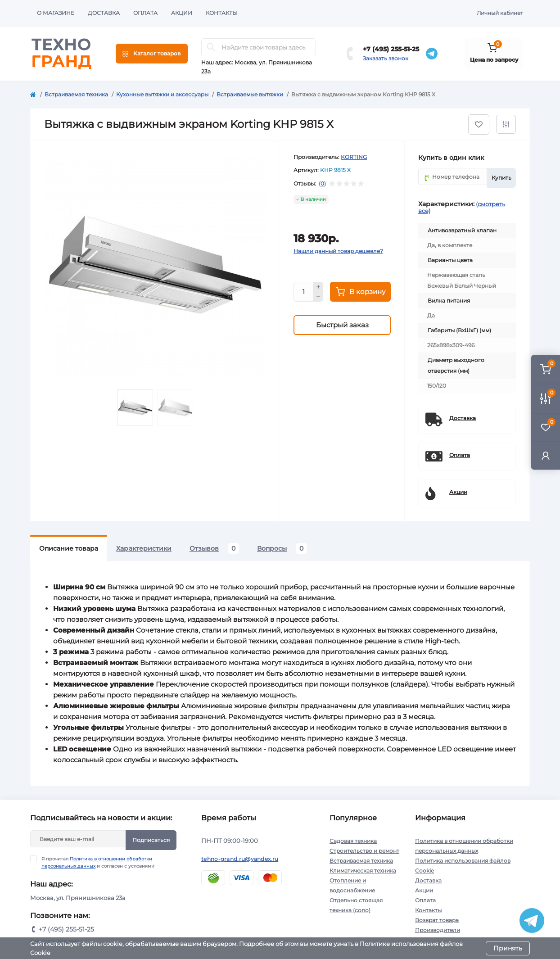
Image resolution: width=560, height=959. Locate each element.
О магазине (56, 13)
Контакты (222, 13)
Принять (508, 948)
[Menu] (152, 54)
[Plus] (318, 287)
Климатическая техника (363, 871)
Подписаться (151, 840)
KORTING (354, 157)
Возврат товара (437, 920)
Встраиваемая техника (76, 94)
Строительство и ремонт (364, 851)
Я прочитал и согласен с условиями (98, 862)
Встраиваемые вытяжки (250, 94)
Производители (438, 930)
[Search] (211, 47)
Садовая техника (353, 841)
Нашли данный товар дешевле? (338, 251)
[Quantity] (303, 292)
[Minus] (318, 297)
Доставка (104, 13)
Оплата (145, 13)
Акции (182, 13)
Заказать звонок (386, 58)
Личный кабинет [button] (500, 13)
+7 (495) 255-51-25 (391, 49)
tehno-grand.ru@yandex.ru (240, 859)
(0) (322, 184)
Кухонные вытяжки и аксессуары (162, 94)
